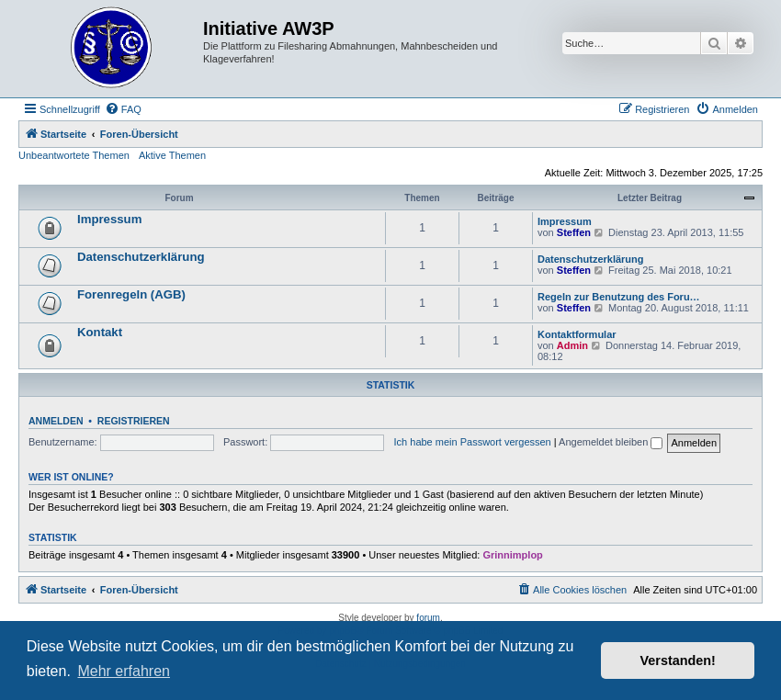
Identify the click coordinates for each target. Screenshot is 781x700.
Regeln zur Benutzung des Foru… (619, 297)
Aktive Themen (172, 155)
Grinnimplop (512, 555)
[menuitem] (123, 109)
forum (428, 618)
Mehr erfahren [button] (124, 671)
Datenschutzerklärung (141, 257)
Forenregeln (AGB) (131, 294)
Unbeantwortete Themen (74, 155)
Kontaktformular (577, 334)
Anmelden (56, 421)
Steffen (574, 232)
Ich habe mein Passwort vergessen (473, 442)
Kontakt (100, 332)
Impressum (109, 219)
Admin (572, 345)
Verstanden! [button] (678, 660)
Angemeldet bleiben (611, 442)
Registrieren (134, 421)
